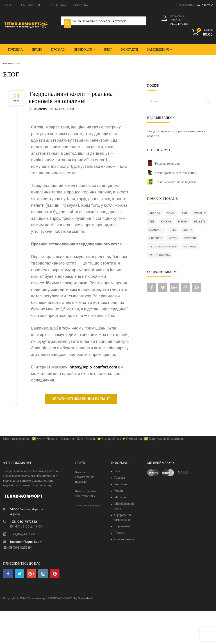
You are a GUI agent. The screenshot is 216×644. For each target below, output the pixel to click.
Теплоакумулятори (167, 164)
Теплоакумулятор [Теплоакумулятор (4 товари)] (163, 247)
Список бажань (124, 539)
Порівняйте (122, 526)
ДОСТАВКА (81, 5)
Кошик (119, 491)
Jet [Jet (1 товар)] (152, 222)
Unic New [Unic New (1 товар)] (156, 238)
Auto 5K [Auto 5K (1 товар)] (155, 213)
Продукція (84, 50)
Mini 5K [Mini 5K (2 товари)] (183, 222)
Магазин (120, 497)
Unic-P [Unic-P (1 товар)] (187, 230)
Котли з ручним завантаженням (175, 173)
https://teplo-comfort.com (93, 367)
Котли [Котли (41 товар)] (173, 238)
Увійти (176, 19)
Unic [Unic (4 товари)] (173, 230)
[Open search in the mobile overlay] (104, 21)
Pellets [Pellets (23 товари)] (200, 222)
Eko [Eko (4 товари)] (184, 213)
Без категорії (65, 109)
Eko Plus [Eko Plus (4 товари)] (200, 213)
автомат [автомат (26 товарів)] (190, 247)
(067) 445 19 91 (204, 5)
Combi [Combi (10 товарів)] (171, 213)
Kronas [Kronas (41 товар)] (166, 222)
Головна (15, 50)
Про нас (58, 50)
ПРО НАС (9, 5)
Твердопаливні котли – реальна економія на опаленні (71, 97)
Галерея (119, 478)
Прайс (37, 50)
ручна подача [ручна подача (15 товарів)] (160, 255)
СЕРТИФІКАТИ (31, 5)
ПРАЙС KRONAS (57, 5)
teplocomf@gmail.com (26, 542)
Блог (108, 50)
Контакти (130, 50)
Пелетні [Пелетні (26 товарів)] (190, 238)
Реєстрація (179, 24)
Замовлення (160, 50)
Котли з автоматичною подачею (175, 182)
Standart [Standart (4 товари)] (156, 230)
